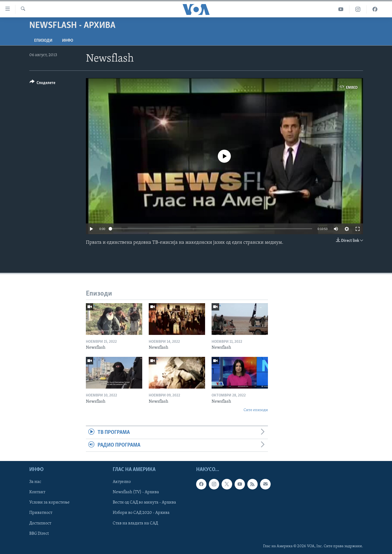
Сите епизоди (256, 410)
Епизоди (43, 41)
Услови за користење (49, 503)
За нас (35, 482)
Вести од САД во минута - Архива (144, 503)
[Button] (43, 84)
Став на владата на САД (135, 523)
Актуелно (122, 482)
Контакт (37, 492)
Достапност (40, 523)
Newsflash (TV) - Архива (136, 492)
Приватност (41, 513)
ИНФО (68, 41)
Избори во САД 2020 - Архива (141, 513)
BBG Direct (39, 534)
